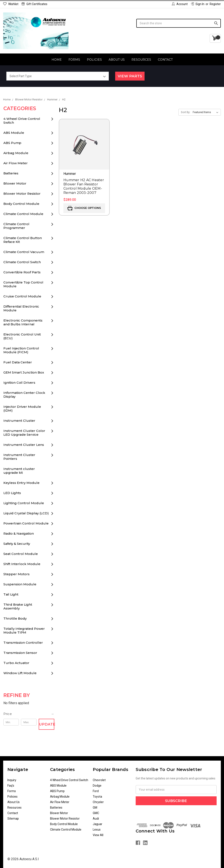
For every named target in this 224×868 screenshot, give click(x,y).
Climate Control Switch (22, 262)
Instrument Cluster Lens (24, 445)
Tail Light (11, 594)
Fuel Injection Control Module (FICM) (21, 350)
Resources (141, 60)
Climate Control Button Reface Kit (23, 240)
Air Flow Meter (16, 163)
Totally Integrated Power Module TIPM (24, 630)
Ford (96, 791)
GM (95, 808)
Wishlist (11, 4)
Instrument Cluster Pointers (19, 457)
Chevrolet (99, 780)
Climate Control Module (23, 214)
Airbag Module (16, 153)
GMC (96, 813)
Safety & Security (17, 544)
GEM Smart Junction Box (24, 372)
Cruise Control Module (22, 296)
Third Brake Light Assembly (18, 606)
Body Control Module (21, 204)
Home (57, 60)
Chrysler (98, 802)
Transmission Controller (23, 643)
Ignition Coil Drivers (19, 383)
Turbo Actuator (16, 663)
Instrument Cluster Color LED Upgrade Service (24, 433)
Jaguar (98, 824)
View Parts (130, 76)
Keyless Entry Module (21, 483)
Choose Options (84, 208)
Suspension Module (20, 584)
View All (98, 835)
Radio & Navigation (19, 533)
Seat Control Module (21, 554)
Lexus (97, 830)
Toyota (97, 797)
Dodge (97, 786)
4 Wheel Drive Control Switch (22, 121)
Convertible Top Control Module (23, 284)
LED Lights (12, 493)
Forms (74, 60)
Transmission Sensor (20, 653)
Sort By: (186, 112)
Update (47, 724)
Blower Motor (15, 183)
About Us (117, 60)
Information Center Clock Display (24, 395)
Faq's (11, 786)
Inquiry (12, 780)
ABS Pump (12, 143)
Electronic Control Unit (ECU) (22, 336)
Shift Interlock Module (22, 564)
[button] (29, 714)
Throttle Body (15, 618)
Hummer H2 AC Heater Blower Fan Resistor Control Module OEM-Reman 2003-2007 (84, 186)
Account (180, 4)
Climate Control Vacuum (24, 252)
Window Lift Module (20, 673)
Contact (165, 60)
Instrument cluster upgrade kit (19, 471)
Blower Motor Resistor (22, 194)
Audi (96, 819)
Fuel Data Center (18, 362)
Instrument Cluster (19, 421)
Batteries (11, 173)
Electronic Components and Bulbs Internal (23, 322)
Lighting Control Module (24, 503)
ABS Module (14, 133)
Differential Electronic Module (21, 308)
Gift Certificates (34, 4)
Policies (94, 60)
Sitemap (13, 819)
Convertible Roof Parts (22, 272)
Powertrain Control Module (26, 523)
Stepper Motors (16, 574)
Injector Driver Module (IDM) (22, 409)
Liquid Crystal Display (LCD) (26, 513)
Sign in (198, 4)
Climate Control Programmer (16, 226)
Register (215, 4)
